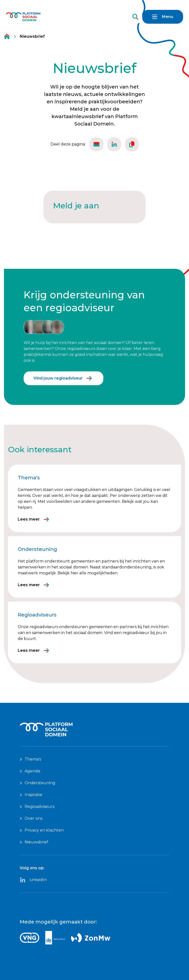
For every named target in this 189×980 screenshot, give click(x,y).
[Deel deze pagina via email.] (96, 144)
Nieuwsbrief (34, 842)
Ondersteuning (38, 783)
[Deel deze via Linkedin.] (114, 144)
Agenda (30, 771)
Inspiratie (31, 795)
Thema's (30, 759)
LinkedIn (33, 880)
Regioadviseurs (37, 807)
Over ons (31, 818)
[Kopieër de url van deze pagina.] (132, 144)
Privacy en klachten (42, 830)
